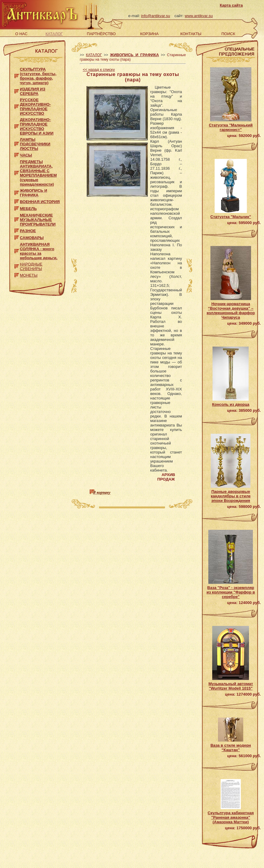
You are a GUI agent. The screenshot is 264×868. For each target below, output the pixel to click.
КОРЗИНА (149, 34)
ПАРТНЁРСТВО (101, 34)
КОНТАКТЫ (191, 34)
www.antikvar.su (199, 16)
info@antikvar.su (156, 16)
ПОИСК (228, 34)
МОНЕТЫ (29, 275)
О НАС (21, 34)
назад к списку (99, 70)
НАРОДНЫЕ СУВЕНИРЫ (31, 266)
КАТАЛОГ (54, 34)
